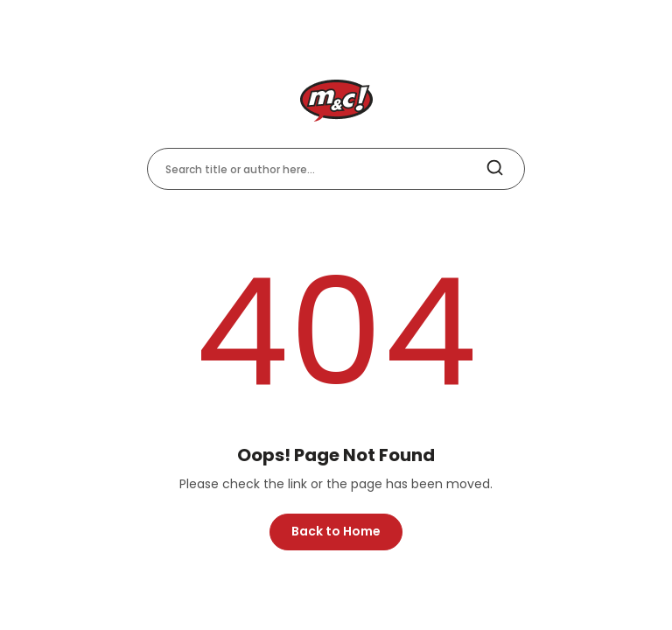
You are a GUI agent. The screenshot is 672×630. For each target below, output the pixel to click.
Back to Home (336, 531)
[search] (494, 168)
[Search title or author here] (336, 169)
